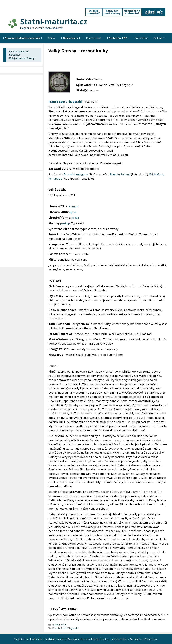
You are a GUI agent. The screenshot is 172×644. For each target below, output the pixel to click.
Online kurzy (151, 639)
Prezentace (141, 38)
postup (65, 223)
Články (51, 38)
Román (73, 206)
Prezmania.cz (137, 639)
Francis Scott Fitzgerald (65, 102)
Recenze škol (94, 38)
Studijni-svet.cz (22, 639)
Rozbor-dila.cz (38, 639)
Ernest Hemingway (76, 174)
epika (73, 212)
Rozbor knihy (59, 625)
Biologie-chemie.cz (101, 639)
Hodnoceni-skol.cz (120, 639)
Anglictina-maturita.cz (56, 639)
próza (75, 218)
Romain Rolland (120, 174)
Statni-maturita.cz (54, 21)
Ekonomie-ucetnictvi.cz (79, 639)
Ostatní (161, 38)
